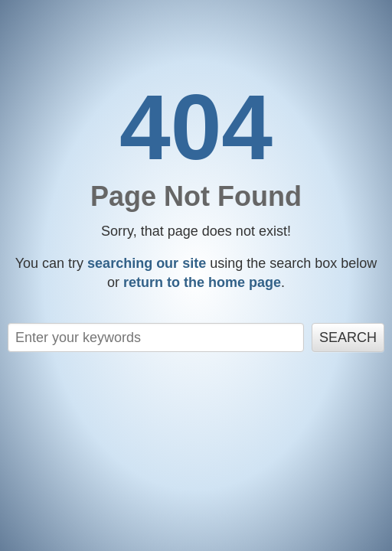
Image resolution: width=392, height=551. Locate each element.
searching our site (147, 263)
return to (202, 282)
